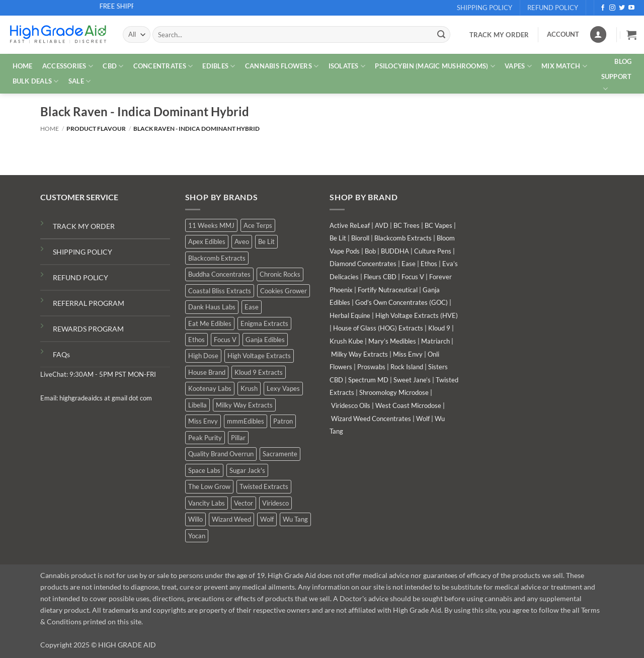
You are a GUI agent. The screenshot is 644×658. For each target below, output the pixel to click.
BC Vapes (438, 225)
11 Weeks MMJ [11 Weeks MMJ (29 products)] (211, 225)
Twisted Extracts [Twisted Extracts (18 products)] (264, 486)
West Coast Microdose (408, 405)
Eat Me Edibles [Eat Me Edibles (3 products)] (210, 323)
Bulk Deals (36, 81)
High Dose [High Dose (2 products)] (203, 356)
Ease (409, 264)
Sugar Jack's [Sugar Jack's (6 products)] (247, 470)
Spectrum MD (368, 380)
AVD (382, 225)
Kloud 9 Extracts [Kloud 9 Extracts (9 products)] (259, 372)
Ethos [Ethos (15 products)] (196, 340)
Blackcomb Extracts (403, 238)
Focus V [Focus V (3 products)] (225, 340)
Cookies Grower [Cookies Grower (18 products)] (284, 291)
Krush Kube (346, 341)
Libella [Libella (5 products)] (197, 405)
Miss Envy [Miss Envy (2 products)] (203, 421)
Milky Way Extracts (359, 354)
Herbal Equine (350, 315)
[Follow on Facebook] (603, 8)
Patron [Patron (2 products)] (283, 421)
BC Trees (407, 225)
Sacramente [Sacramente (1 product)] (280, 454)
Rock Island (407, 367)
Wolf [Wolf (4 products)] (267, 519)
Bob (370, 251)
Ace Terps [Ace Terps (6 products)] (258, 225)
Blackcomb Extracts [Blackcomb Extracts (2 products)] (217, 258)
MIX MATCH (564, 66)
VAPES (518, 66)
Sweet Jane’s (412, 380)
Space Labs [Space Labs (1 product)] (204, 470)
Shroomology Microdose (394, 392)
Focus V (413, 277)
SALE (79, 81)
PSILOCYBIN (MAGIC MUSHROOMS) (435, 66)
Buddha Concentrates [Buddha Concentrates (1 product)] (219, 274)
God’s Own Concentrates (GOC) (401, 302)
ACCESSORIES (68, 66)
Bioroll (360, 238)
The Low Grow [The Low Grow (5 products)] (209, 486)
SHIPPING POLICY (83, 252)
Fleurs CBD (380, 277)
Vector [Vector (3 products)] (244, 503)
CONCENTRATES (163, 66)
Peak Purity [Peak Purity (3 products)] (205, 438)
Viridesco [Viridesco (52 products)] (275, 503)
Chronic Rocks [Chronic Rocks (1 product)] (280, 274)
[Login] (598, 34)
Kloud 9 (439, 328)
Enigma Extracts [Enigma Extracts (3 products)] (264, 323)
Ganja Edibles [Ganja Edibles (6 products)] (265, 340)
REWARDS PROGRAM (88, 329)
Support (617, 83)
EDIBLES (219, 66)
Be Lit (338, 238)
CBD (113, 66)
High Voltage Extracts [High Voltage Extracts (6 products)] (259, 356)
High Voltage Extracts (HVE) (417, 315)
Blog (623, 61)
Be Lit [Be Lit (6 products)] (266, 241)
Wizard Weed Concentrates (371, 419)
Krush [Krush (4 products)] (249, 388)
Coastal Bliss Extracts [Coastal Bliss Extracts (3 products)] (220, 291)
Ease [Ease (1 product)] (252, 307)
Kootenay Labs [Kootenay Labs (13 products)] (210, 388)
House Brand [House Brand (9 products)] (207, 372)
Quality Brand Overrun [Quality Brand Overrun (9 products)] (221, 454)
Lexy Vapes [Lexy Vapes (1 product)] (283, 388)
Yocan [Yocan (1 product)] (197, 536)
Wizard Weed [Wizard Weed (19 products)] (231, 519)
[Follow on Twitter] (622, 8)
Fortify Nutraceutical (388, 290)
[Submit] (441, 35)
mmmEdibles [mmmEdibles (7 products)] (246, 421)
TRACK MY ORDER (84, 226)
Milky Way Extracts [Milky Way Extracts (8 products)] (244, 405)
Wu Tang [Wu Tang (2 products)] (295, 519)
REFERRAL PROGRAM (89, 303)
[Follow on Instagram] (612, 8)
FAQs (61, 354)
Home (50, 129)
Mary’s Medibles (392, 341)
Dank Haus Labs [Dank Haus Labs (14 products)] (212, 307)
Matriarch (435, 341)
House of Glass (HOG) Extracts (378, 328)
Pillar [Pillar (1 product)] (238, 438)
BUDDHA (395, 251)
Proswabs (371, 367)
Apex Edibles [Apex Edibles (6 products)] (207, 241)
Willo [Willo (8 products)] (195, 519)
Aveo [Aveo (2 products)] (242, 241)
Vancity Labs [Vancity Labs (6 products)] (207, 503)
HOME (23, 66)
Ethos (429, 264)
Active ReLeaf (350, 225)
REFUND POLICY (80, 277)
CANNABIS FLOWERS (282, 66)
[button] (631, 35)
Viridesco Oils (351, 405)
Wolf (423, 419)
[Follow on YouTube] (631, 8)
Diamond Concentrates (363, 264)
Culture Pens (433, 251)
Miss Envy (408, 354)
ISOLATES (347, 66)
